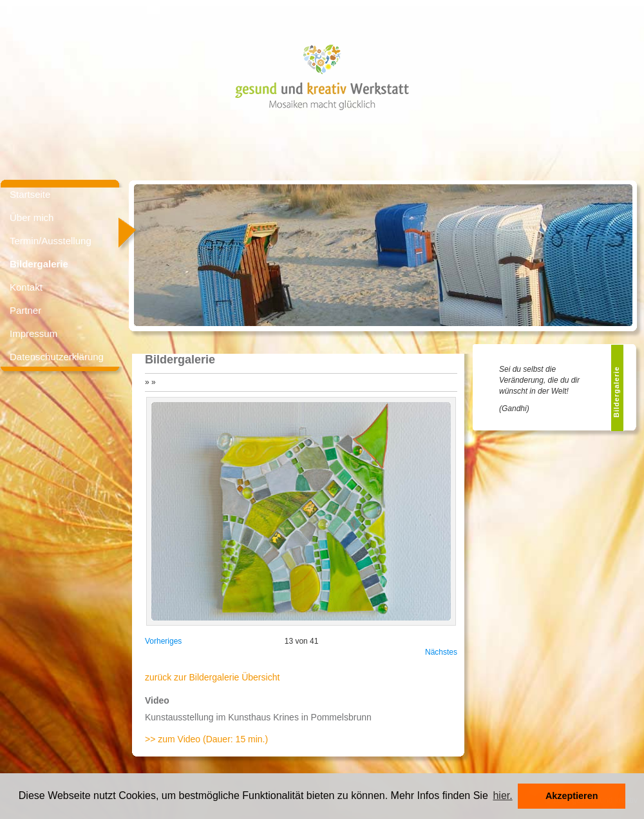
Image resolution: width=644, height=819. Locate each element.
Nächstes (441, 652)
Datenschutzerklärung (57, 357)
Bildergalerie (39, 264)
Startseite (30, 194)
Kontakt (26, 287)
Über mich (32, 217)
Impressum (33, 333)
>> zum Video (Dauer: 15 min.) (206, 739)
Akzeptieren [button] (572, 796)
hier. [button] (502, 795)
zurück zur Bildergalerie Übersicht (212, 677)
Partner (25, 310)
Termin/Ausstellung (51, 241)
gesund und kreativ (279, 90)
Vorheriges (163, 641)
